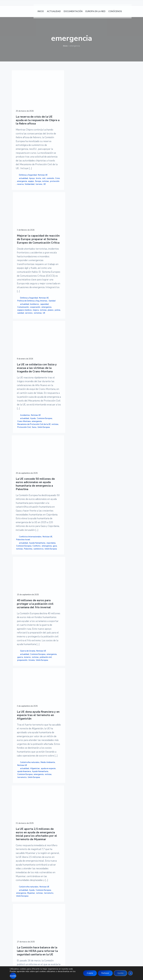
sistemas (49, 327)
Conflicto (20, 556)
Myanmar (20, 802)
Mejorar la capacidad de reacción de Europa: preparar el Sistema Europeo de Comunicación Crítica (53, 111)
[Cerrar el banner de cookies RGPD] (130, 972)
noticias (27, 282)
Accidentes (81, 237)
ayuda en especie (80, 532)
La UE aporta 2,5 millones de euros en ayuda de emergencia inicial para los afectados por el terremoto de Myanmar (25, 625)
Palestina (28, 562)
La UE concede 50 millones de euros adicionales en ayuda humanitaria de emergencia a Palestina (24, 383)
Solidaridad (22, 288)
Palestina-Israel (23, 541)
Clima (78, 781)
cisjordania (21, 550)
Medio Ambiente (81, 520)
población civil (50, 527)
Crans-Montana (80, 252)
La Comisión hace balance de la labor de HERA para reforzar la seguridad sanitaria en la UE (53, 620)
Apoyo (19, 273)
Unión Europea (79, 275)
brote (26, 273)
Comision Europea (81, 249)
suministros (21, 565)
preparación (50, 530)
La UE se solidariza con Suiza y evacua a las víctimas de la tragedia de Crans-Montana (81, 110)
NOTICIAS (57, 905)
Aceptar (85, 972)
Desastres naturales (78, 798)
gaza (29, 559)
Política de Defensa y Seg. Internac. (53, 290)
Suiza (75, 273)
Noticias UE (22, 267)
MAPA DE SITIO (101, 915)
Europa (20, 282)
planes (47, 321)
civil (31, 273)
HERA (58, 763)
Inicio (65, 46)
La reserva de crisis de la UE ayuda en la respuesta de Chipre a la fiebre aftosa (24, 112)
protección (21, 285)
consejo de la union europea (81, 789)
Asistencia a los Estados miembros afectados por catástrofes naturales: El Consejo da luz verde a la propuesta (81, 624)
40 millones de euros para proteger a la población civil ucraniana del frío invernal (53, 379)
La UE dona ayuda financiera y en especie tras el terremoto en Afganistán (81, 377)
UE (25, 291)
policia (54, 321)
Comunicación (50, 307)
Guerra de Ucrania (52, 509)
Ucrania (48, 533)
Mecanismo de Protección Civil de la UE (81, 261)
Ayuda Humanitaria (24, 547)
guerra (59, 521)
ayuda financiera (80, 535)
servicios (56, 324)
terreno (20, 291)
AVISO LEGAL (100, 902)
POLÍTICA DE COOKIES (105, 909)
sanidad (48, 324)
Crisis (27, 276)
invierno (49, 524)
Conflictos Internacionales (23, 534)
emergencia (21, 279)
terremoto (86, 547)
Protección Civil (80, 270)
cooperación (50, 310)
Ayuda (76, 246)
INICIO (56, 902)
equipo (30, 279)
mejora (47, 318)
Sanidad (49, 295)
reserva (30, 285)
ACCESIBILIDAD (102, 912)
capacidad (49, 304)
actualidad (23, 270)
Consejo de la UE (80, 784)
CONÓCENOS (59, 922)
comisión (20, 276)
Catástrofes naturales (78, 515)
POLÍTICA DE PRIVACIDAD (107, 905)
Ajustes (119, 972)
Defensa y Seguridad (21, 262)
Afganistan (78, 529)
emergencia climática (78, 806)
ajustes (19, 976)
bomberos (49, 301)
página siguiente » (57, 827)
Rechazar (102, 972)
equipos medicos (52, 316)
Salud (58, 769)
